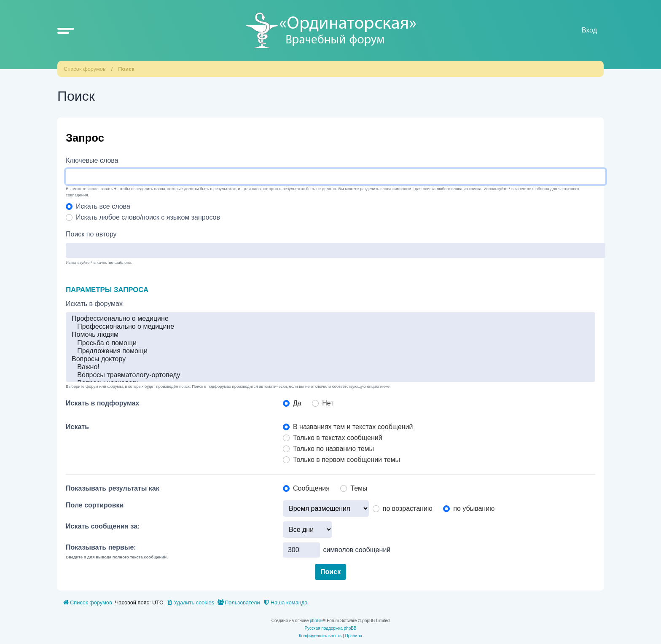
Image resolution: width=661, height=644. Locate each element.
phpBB (316, 621)
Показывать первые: (101, 547)
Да (297, 403)
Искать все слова (103, 206)
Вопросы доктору (330, 359)
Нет (328, 403)
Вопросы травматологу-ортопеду (330, 375)
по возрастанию (408, 508)
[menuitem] (190, 603)
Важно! (330, 367)
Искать (77, 427)
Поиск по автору (91, 234)
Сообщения (311, 488)
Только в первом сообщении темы (347, 460)
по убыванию (474, 508)
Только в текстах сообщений (338, 438)
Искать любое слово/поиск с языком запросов (148, 217)
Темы (359, 488)
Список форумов (85, 69)
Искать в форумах (94, 304)
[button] (66, 30)
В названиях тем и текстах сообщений (353, 427)
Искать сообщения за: (103, 526)
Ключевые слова (92, 160)
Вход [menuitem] (589, 30)
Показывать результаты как (113, 488)
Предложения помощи (330, 351)
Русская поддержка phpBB (330, 628)
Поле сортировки (95, 505)
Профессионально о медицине (330, 319)
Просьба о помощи (330, 343)
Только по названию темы (333, 449)
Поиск (126, 69)
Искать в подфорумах (102, 403)
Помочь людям (330, 335)
